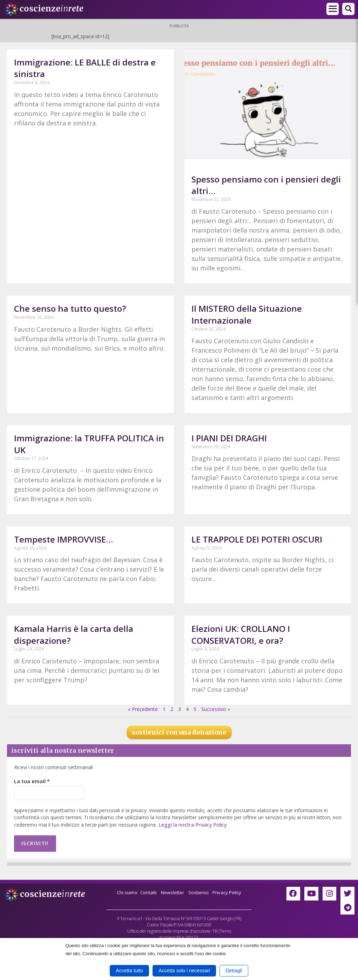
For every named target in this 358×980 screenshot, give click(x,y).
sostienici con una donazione (179, 732)
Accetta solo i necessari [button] (184, 971)
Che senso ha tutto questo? (70, 308)
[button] (348, 9)
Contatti (147, 890)
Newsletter (173, 890)
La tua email (32, 781)
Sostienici (201, 890)
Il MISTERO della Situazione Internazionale (247, 314)
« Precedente (143, 709)
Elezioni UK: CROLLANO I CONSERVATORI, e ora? (241, 634)
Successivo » (216, 709)
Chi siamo (124, 890)
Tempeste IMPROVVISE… (63, 539)
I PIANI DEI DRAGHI (229, 438)
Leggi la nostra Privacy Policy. (192, 824)
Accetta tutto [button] (129, 971)
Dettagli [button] (234, 971)
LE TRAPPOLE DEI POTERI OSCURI (257, 539)
